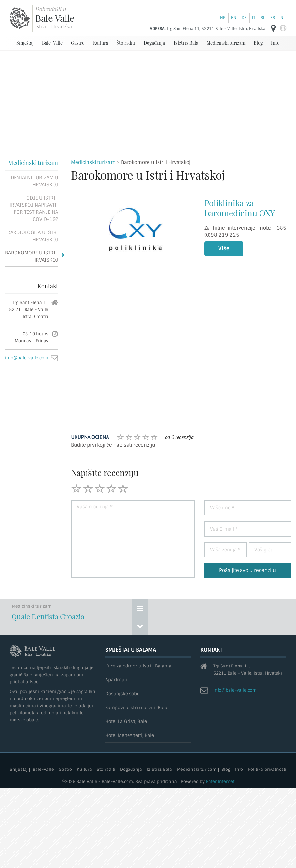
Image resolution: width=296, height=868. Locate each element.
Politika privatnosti (267, 770)
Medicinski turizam (226, 43)
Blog (258, 43)
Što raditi (126, 43)
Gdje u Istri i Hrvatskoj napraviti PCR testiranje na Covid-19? (33, 209)
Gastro (78, 43)
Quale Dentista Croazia (48, 616)
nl (283, 18)
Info (275, 43)
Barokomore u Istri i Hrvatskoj (32, 256)
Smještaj (25, 43)
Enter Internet (220, 782)
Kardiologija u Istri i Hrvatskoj (33, 236)
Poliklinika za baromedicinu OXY (240, 208)
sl (263, 18)
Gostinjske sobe (122, 694)
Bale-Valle (52, 43)
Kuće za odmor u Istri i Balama (138, 666)
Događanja (154, 43)
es (273, 18)
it (254, 18)
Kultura (101, 43)
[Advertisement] (148, 99)
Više (224, 248)
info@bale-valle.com (27, 358)
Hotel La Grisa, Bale (126, 722)
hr (223, 18)
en (234, 18)
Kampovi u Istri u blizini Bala (136, 708)
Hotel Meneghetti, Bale (130, 735)
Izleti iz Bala (186, 43)
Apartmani (117, 680)
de (244, 18)
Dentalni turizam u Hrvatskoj (34, 181)
